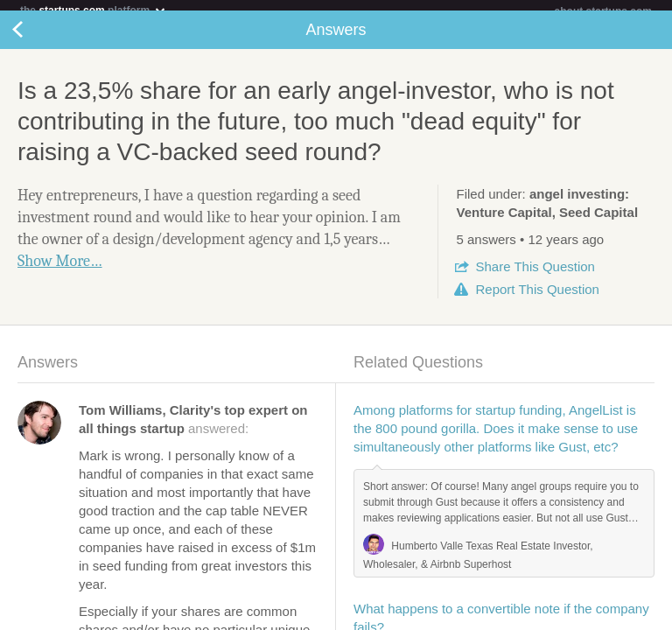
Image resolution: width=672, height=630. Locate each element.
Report (537, 300)
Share (535, 277)
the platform (94, 10)
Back (35, 40)
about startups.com (603, 11)
